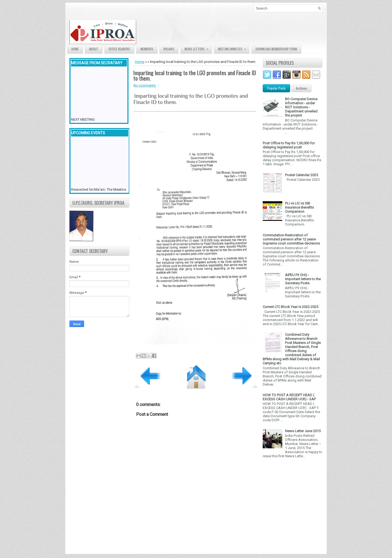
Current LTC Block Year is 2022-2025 (290, 307)
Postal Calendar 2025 (301, 175)
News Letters (198, 48)
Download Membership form (276, 49)
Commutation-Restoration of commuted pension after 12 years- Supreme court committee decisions (291, 239)
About (94, 49)
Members (147, 49)
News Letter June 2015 (303, 431)
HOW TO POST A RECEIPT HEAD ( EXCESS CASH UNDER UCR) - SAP (289, 397)
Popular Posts (276, 88)
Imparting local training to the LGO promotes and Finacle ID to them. (195, 75)
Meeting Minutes (234, 48)
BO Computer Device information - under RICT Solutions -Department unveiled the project (301, 107)
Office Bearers (119, 49)
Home (75, 49)
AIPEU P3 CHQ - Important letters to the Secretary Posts (303, 279)
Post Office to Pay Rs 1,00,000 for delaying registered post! (289, 145)
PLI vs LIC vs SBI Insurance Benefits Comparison (299, 207)
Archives (301, 88)
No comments (145, 85)
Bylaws (169, 49)
